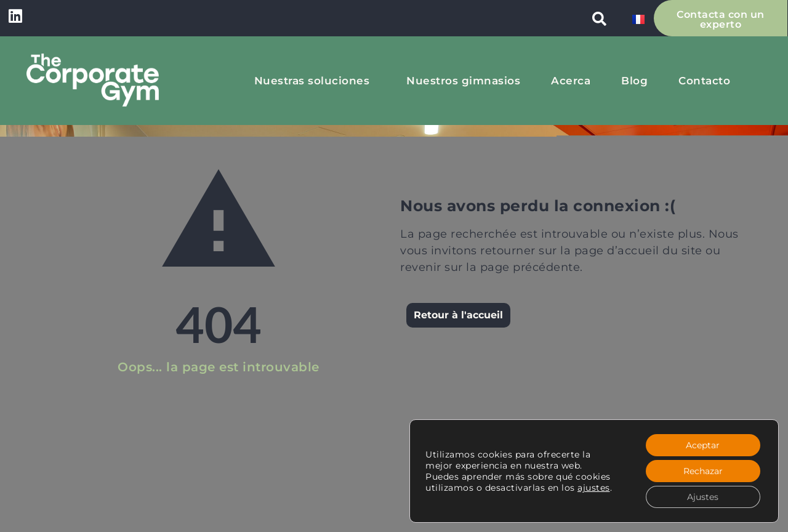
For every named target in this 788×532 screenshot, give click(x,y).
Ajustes (703, 497)
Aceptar (703, 445)
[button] (600, 18)
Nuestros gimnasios (463, 81)
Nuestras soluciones (315, 81)
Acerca (571, 81)
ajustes (594, 488)
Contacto (704, 81)
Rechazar (703, 471)
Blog (634, 81)
